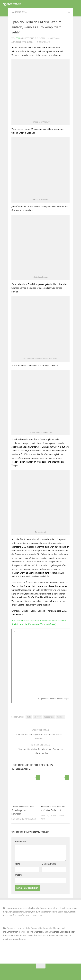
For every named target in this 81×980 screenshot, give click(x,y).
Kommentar (21, 842)
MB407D (37, 717)
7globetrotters (12, 4)
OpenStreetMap (46, 699)
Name (18, 864)
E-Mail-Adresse (49, 864)
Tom (18, 38)
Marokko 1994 (19, 12)
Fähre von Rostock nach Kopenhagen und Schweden (23, 810)
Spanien (60, 717)
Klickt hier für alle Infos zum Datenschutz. (23, 916)
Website (19, 875)
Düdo (29, 717)
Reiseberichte (49, 717)
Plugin (66, 699)
